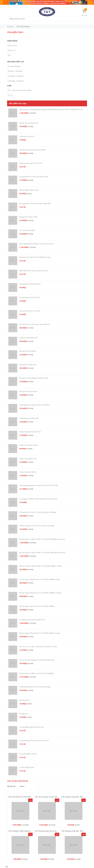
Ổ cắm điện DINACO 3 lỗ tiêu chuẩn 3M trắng (35, 687)
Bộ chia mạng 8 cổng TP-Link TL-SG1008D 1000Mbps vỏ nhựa (40, 593)
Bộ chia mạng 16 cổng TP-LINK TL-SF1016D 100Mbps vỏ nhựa (41, 566)
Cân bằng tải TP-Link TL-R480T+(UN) (32, 620)
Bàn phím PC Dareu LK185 (28, 392)
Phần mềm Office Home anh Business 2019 (34, 271)
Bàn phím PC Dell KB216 (28, 351)
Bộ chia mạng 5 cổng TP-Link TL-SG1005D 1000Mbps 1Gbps (40, 579)
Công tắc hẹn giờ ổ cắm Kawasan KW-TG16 (34, 741)
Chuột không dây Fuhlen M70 (29, 418)
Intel (9, 55)
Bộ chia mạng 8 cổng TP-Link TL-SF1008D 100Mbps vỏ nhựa (40, 633)
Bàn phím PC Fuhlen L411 (28, 365)
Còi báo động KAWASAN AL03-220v (32, 727)
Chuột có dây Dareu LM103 (28, 445)
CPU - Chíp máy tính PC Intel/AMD (19, 90)
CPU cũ (10, 95)
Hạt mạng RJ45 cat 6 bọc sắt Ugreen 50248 (34, 177)
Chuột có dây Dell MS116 (28, 472)
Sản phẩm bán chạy (18, 103)
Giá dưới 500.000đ (14, 66)
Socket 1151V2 (13, 46)
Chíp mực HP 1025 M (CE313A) (30, 284)
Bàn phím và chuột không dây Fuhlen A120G (34, 378)
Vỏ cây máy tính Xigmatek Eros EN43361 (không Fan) (37, 660)
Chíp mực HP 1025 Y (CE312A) (30, 298)
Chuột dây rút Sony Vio (27, 136)
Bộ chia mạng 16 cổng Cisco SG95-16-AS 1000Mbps (37, 673)
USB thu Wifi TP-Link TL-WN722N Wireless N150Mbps (38, 512)
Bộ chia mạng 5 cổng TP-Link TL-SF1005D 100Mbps (37, 606)
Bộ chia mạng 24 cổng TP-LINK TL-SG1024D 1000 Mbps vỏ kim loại (42, 553)
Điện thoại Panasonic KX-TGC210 (31, 163)
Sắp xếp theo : (12, 786)
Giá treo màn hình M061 (27, 230)
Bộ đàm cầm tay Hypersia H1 (29, 123)
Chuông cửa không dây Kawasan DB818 (32, 150)
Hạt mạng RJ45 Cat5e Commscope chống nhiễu (35, 204)
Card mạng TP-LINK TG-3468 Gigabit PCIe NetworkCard (38, 499)
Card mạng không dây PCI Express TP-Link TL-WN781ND (39, 485)
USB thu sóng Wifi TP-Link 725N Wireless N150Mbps (37, 526)
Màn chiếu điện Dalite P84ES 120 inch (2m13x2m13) (37, 244)
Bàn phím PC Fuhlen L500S (28, 217)
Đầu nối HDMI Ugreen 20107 (29, 190)
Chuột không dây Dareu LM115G (30, 432)
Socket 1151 (12, 50)
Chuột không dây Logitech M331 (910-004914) (35, 405)
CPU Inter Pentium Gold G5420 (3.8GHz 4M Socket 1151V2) (57, 797)
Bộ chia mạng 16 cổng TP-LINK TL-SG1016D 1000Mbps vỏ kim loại (42, 539)
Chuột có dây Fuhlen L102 (28, 459)
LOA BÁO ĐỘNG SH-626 (28, 754)
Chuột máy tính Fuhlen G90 (28, 338)
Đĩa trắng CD (24, 714)
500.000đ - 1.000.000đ (15, 71)
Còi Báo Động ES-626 (27, 767)
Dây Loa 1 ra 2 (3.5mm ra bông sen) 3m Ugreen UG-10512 (38, 647)
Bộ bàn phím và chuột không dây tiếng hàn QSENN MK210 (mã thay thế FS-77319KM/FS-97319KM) (53, 110)
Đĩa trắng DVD (24, 700)
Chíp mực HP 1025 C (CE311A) (30, 311)
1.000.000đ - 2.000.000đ (16, 76)
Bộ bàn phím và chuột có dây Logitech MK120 (35, 324)
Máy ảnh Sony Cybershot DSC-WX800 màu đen (35, 257)
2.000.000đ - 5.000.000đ (16, 81)
